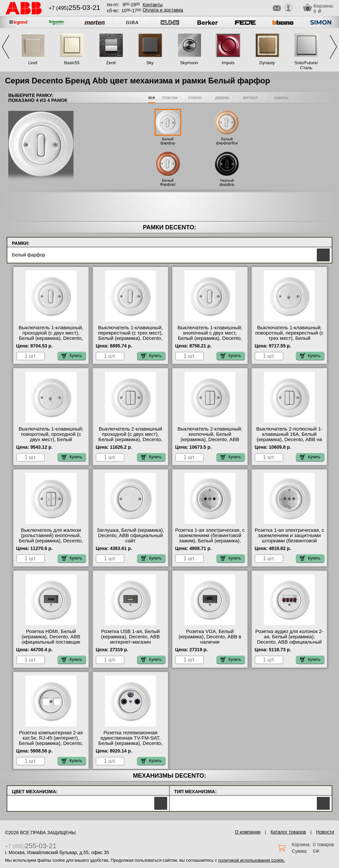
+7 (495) (74, 8)
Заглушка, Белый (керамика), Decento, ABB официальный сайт (130, 535)
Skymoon (189, 63)
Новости (325, 832)
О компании (247, 832)
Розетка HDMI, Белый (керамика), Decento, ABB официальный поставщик (51, 637)
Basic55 (72, 63)
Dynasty (267, 63)
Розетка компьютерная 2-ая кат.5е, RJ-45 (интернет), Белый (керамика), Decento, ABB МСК (51, 741)
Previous (6, 47)
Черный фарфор (227, 182)
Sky (150, 63)
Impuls (228, 63)
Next (333, 47)
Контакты (153, 5)
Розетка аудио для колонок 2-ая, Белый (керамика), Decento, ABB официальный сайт (289, 639)
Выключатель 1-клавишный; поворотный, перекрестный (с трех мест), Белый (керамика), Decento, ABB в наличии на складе (289, 338)
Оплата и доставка (163, 10)
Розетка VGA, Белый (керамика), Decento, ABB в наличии (210, 637)
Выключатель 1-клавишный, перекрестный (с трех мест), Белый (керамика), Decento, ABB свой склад (130, 336)
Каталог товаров (288, 832)
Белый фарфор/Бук (227, 141)
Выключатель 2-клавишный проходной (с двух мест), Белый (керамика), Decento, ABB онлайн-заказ (130, 437)
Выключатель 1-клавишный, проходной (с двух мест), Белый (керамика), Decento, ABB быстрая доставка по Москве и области (51, 338)
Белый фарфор (168, 141)
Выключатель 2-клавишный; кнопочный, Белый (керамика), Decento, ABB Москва (210, 437)
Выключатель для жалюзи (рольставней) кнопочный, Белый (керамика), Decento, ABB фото (51, 538)
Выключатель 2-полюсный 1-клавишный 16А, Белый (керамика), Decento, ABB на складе (289, 437)
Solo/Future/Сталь (306, 65)
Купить (72, 356)
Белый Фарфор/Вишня (168, 184)
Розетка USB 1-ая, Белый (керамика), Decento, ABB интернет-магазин (130, 637)
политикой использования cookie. (251, 860)
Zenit (111, 63)
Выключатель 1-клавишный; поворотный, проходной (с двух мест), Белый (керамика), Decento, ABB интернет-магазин (51, 439)
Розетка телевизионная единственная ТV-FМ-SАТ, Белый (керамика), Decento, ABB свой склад (130, 741)
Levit (33, 63)
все (152, 97)
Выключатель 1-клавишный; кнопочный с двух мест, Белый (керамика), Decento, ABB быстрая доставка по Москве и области (210, 338)
